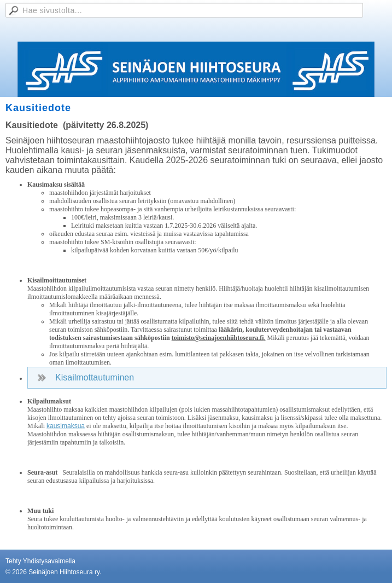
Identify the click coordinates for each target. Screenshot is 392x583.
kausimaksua (66, 426)
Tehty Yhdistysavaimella (40, 561)
